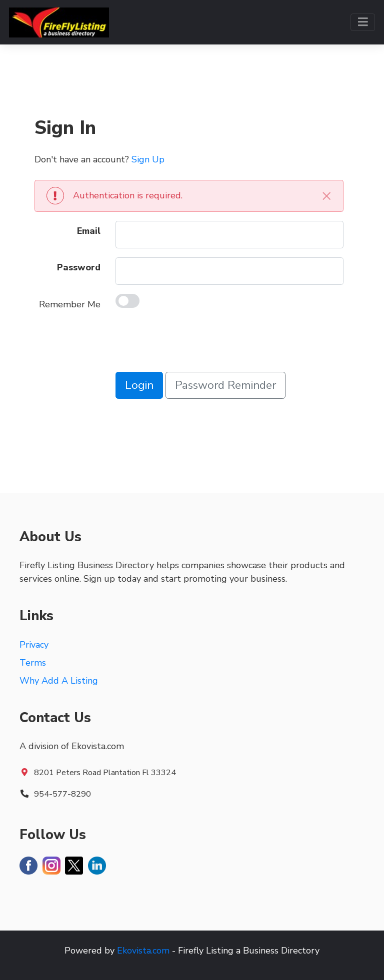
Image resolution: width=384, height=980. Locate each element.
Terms (33, 663)
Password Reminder (225, 385)
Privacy (34, 645)
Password (79, 267)
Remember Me (70, 304)
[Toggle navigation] (363, 22)
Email (89, 231)
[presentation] (191, 343)
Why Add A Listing (59, 681)
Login (139, 385)
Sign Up (148, 159)
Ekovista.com (143, 951)
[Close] (326, 196)
